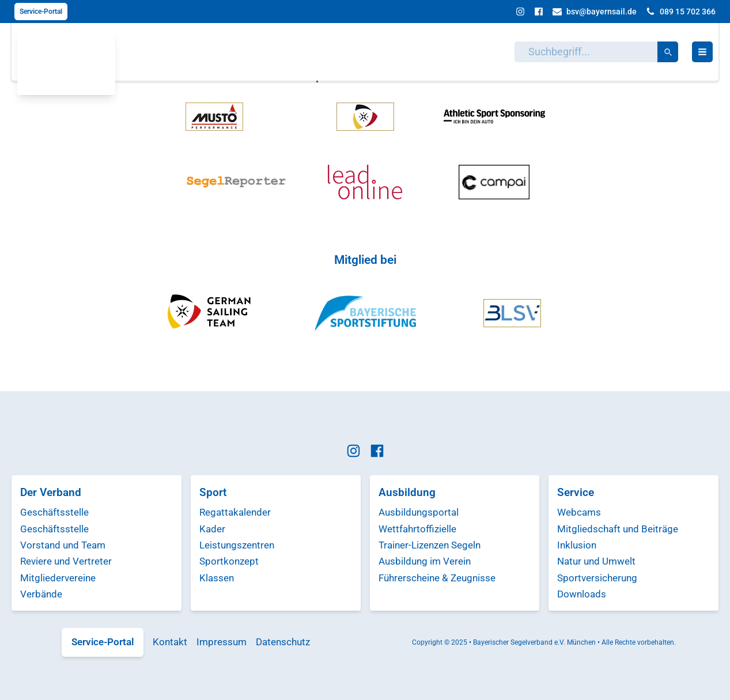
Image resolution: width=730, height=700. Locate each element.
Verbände (41, 594)
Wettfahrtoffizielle (417, 529)
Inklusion (577, 545)
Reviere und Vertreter (66, 561)
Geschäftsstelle (54, 512)
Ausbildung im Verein (425, 561)
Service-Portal (41, 12)
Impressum (222, 642)
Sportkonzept (229, 561)
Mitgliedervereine (58, 578)
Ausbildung (407, 492)
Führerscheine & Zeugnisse (437, 578)
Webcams (579, 512)
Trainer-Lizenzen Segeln (430, 545)
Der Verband (51, 492)
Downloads (582, 594)
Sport (213, 492)
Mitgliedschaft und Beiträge (618, 529)
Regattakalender (235, 512)
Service (576, 492)
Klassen (217, 578)
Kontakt (170, 642)
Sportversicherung (597, 578)
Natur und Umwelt (596, 561)
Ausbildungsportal (419, 512)
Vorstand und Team (63, 545)
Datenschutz (283, 642)
